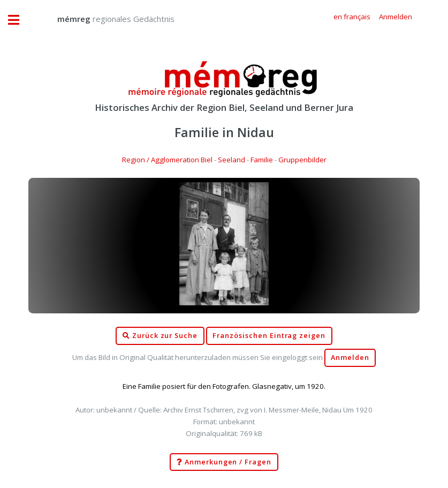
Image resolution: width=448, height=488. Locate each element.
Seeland (231, 160)
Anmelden (350, 358)
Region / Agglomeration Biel (167, 160)
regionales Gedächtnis (105, 19)
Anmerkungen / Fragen (224, 462)
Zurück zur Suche (160, 336)
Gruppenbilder (302, 160)
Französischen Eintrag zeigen (269, 336)
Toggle (19, 20)
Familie (262, 160)
